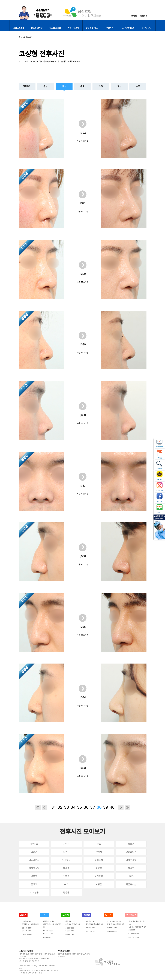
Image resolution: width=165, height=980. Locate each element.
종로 (82, 86)
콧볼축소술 (131, 884)
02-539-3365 (27, 931)
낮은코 (34, 876)
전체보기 (27, 86)
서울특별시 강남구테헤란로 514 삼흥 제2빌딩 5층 (52, 924)
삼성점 (99, 852)
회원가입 (144, 16)
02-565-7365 (48, 931)
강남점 (66, 844)
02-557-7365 (48, 934)
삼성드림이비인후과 (26, 951)
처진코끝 (99, 876)
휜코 (99, 844)
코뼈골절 (99, 860)
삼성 (64, 86)
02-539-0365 (27, 928)
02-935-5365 (69, 931)
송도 (138, 86)
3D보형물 (34, 892)
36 (86, 807)
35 (79, 807)
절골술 (66, 892)
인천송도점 (131, 852)
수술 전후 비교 (92, 28)
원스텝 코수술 (37, 28)
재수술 (66, 868)
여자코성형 (34, 868)
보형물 (99, 884)
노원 (101, 86)
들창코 (34, 884)
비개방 (131, 876)
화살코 (131, 868)
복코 (66, 884)
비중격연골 (34, 860)
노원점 (66, 852)
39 (106, 807)
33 (67, 807)
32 (60, 807)
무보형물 (66, 860)
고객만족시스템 (128, 28)
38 (99, 807)
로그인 (134, 16)
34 (73, 807)
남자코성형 (131, 860)
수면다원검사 (73, 28)
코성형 (99, 868)
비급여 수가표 (46, 959)
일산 (119, 86)
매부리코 (34, 844)
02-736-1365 (90, 928)
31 (53, 807)
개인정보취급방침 (64, 951)
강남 (46, 86)
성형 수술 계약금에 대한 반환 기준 (29, 961)
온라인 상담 (146, 28)
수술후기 (110, 28)
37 (93, 807)
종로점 (131, 844)
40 (112, 807)
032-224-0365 (134, 934)
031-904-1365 (112, 928)
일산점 (34, 852)
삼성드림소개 (19, 28)
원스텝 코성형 (55, 28)
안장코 (66, 876)
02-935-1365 (69, 928)
